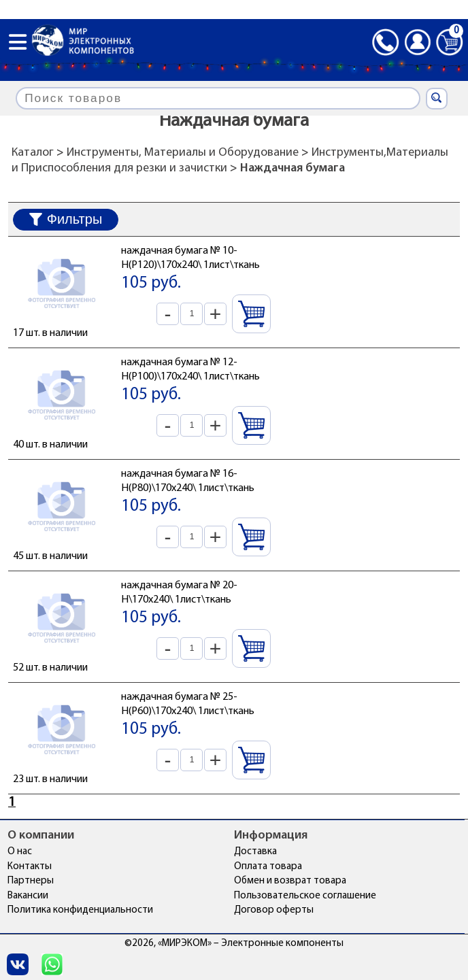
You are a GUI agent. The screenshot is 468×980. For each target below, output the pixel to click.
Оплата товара (268, 867)
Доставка (255, 852)
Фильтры (66, 219)
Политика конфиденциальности (80, 910)
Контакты (30, 867)
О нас (20, 852)
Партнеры (31, 881)
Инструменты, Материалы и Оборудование (183, 153)
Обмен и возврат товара (290, 881)
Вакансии (28, 896)
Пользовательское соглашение (305, 896)
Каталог (33, 153)
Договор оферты (274, 910)
